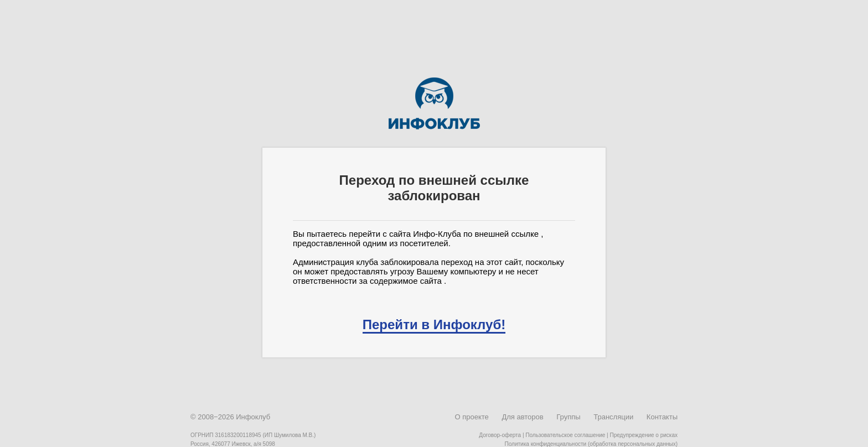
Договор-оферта (500, 435)
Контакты (662, 417)
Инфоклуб (253, 417)
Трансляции (613, 417)
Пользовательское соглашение (565, 435)
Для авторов (522, 417)
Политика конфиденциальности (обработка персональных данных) (591, 444)
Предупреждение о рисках (644, 435)
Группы (568, 417)
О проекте (471, 417)
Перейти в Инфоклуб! (434, 324)
